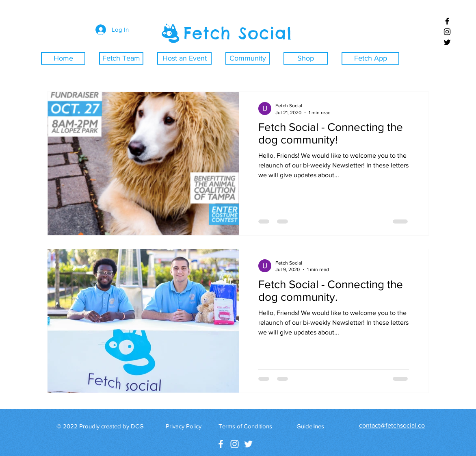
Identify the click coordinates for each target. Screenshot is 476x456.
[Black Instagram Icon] (447, 32)
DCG (137, 426)
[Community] (248, 58)
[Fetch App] (370, 58)
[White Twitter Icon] (248, 444)
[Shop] (306, 58)
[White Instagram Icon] (235, 444)
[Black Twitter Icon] (447, 42)
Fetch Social (238, 33)
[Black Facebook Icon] (447, 21)
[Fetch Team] (121, 58)
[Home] (63, 58)
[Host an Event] (184, 58)
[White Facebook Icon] (221, 444)
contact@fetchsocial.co (392, 425)
